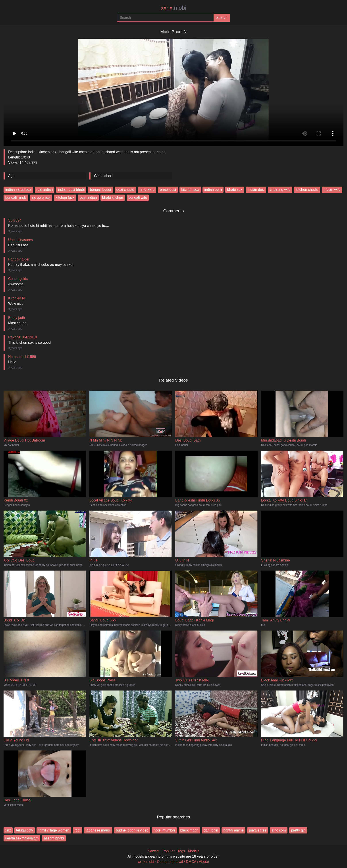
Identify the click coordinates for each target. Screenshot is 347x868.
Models (194, 851)
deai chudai (125, 190)
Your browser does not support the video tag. (173, 91)
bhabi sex (235, 190)
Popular (169, 851)
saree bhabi (41, 198)
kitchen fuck (65, 198)
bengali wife (138, 198)
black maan (189, 830)
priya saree (258, 830)
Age (11, 176)
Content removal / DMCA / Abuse (183, 862)
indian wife (332, 190)
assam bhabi (54, 838)
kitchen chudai (307, 190)
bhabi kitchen (113, 198)
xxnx (173, 8)
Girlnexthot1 (104, 176)
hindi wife (147, 190)
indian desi (256, 190)
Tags (181, 851)
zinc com (279, 830)
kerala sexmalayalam (22, 838)
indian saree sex (18, 190)
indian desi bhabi (71, 190)
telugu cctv (25, 830)
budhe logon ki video (132, 830)
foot (78, 830)
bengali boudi (100, 190)
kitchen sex (190, 190)
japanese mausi (98, 830)
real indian (45, 190)
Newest (153, 851)
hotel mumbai (164, 830)
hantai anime (233, 830)
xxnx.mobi (146, 862)
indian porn (213, 190)
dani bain (211, 830)
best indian (88, 198)
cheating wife (280, 190)
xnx (8, 830)
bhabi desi (168, 190)
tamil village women (54, 830)
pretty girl (298, 830)
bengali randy (16, 198)
